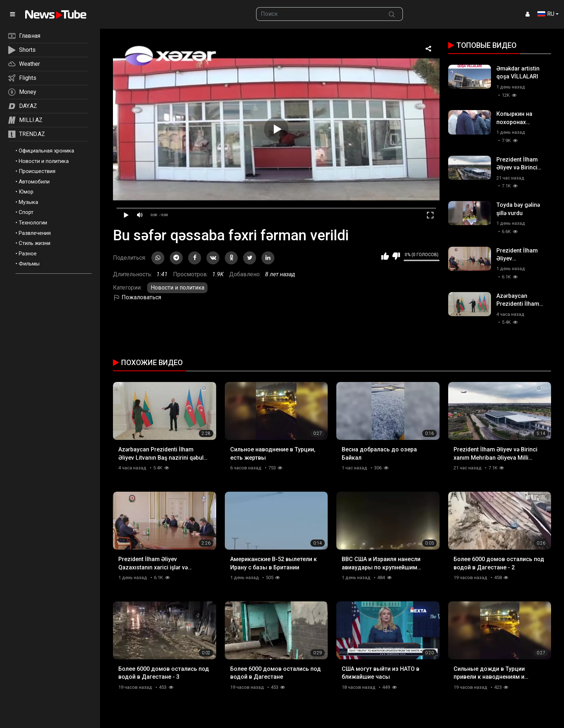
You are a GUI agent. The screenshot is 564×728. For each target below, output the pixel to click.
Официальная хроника (46, 151)
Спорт (26, 212)
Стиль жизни (35, 243)
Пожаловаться (137, 297)
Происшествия (37, 171)
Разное (28, 254)
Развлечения (35, 233)
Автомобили (34, 182)
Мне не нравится (396, 256)
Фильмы (29, 264)
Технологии (33, 223)
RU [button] (546, 14)
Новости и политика (44, 161)
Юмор (26, 192)
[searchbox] (319, 14)
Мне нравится (385, 256)
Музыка (28, 202)
